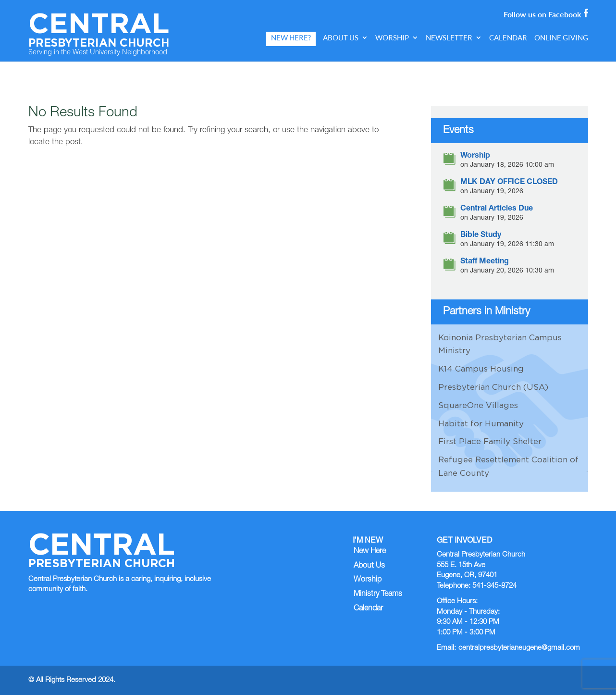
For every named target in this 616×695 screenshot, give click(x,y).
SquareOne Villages (478, 405)
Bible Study (481, 236)
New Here (370, 552)
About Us (341, 38)
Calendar (508, 38)
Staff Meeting (485, 262)
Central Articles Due (497, 209)
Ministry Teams (378, 595)
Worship (392, 38)
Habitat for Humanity (481, 423)
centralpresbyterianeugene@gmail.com (519, 648)
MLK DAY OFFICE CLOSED (509, 183)
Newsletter (449, 38)
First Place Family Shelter (490, 441)
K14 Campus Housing (481, 369)
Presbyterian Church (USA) (493, 387)
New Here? (291, 38)
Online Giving (561, 38)
